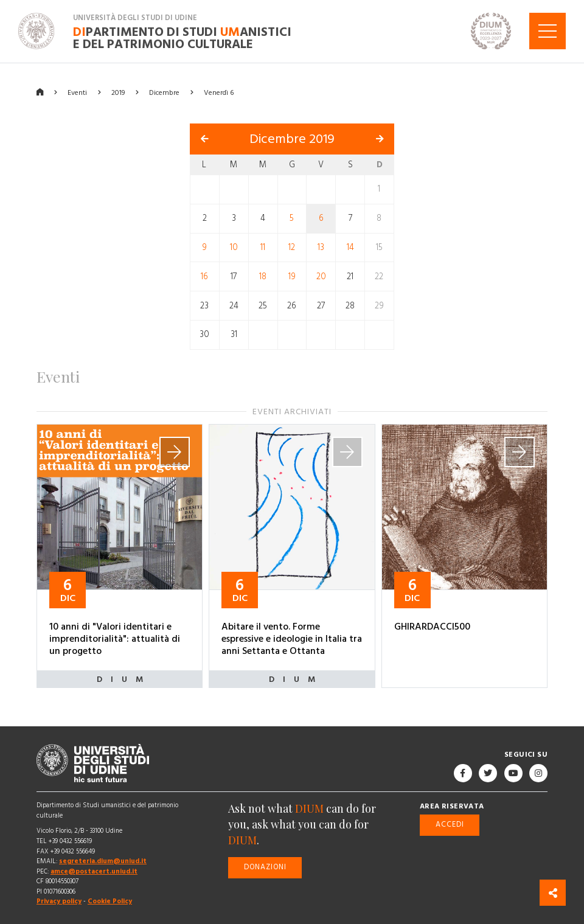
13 (321, 247)
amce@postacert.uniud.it (94, 871)
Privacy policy (59, 901)
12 (292, 247)
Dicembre (164, 92)
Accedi (450, 825)
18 (263, 276)
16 (204, 276)
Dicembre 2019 (292, 138)
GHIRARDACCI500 (432, 627)
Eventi (77, 92)
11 (263, 247)
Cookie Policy (110, 901)
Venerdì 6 (219, 92)
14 (350, 247)
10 (234, 247)
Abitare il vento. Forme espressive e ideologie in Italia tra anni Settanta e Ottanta (292, 639)
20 (321, 276)
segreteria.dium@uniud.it (103, 861)
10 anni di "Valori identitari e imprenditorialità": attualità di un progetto (115, 639)
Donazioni (265, 867)
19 (292, 276)
